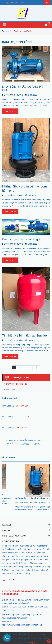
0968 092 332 (22, 428)
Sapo (32, 642)
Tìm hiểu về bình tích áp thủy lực (25, 335)
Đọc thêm (10, 111)
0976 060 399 (22, 406)
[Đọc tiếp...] (9, 506)
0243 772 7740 (23, 417)
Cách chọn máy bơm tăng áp (22, 239)
